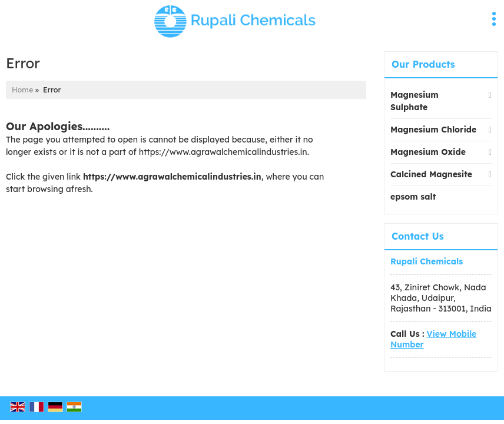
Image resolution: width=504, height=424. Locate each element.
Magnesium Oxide (428, 152)
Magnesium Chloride (433, 130)
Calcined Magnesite (431, 174)
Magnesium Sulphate (415, 101)
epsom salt (413, 197)
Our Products (423, 64)
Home (22, 90)
